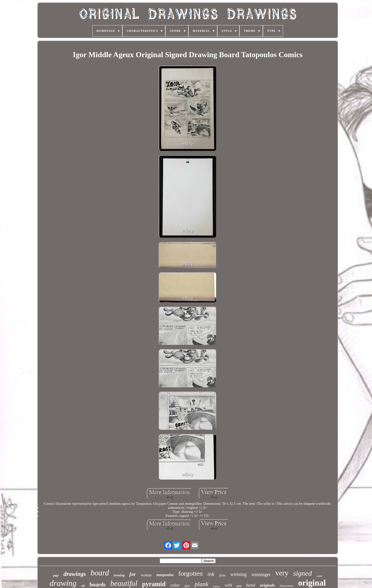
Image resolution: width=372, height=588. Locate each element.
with (228, 585)
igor (187, 586)
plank (201, 584)
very (282, 573)
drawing (63, 583)
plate (222, 575)
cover (319, 576)
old (83, 586)
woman (146, 575)
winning (239, 574)
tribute (216, 586)
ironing (119, 575)
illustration (287, 586)
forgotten (191, 573)
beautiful (124, 583)
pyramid (154, 584)
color (175, 585)
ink (211, 574)
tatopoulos (165, 575)
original (312, 583)
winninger (261, 574)
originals (267, 585)
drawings (74, 574)
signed (302, 573)
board (100, 573)
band (251, 585)
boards (98, 585)
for (133, 574)
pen (239, 586)
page (56, 575)
